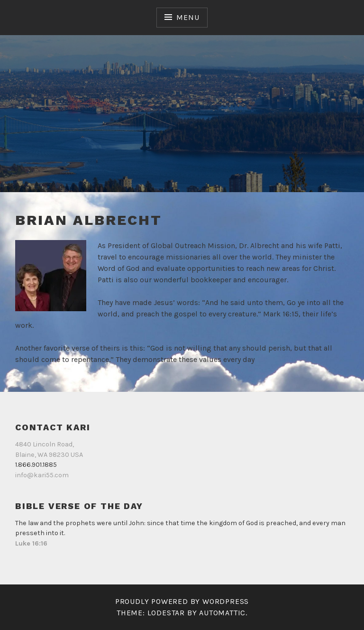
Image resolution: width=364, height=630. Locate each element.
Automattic (222, 613)
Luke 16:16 (31, 543)
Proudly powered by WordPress (182, 601)
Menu (188, 17)
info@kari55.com (42, 475)
